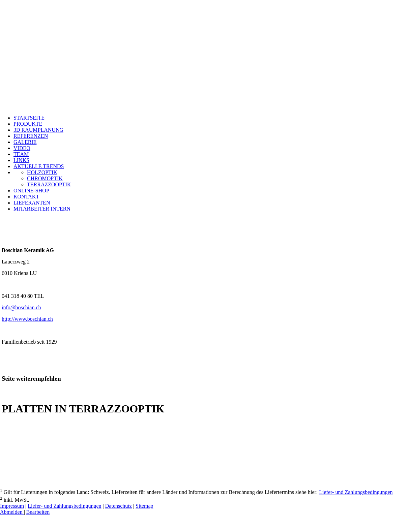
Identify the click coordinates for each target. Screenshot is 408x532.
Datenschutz (119, 506)
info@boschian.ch (21, 307)
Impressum (12, 506)
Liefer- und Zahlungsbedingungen (356, 492)
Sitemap (144, 506)
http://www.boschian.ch (27, 319)
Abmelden (12, 512)
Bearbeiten (38, 512)
